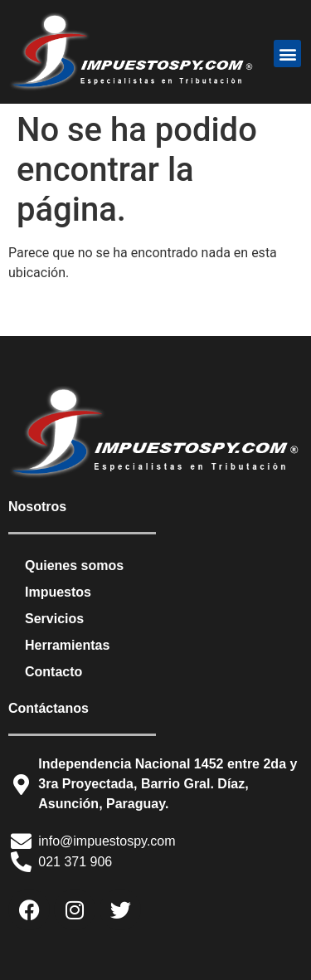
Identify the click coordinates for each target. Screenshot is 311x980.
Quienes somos (74, 566)
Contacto (53, 672)
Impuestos (58, 592)
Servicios (54, 619)
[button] (287, 54)
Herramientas (67, 645)
